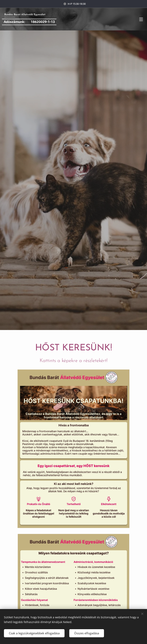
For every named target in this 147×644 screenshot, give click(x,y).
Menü (141, 19)
